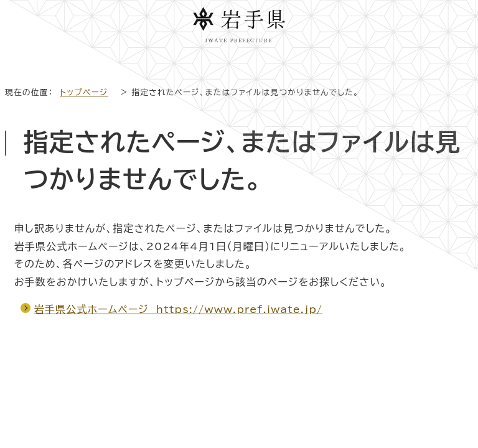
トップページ (84, 92)
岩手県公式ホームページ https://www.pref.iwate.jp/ (179, 309)
